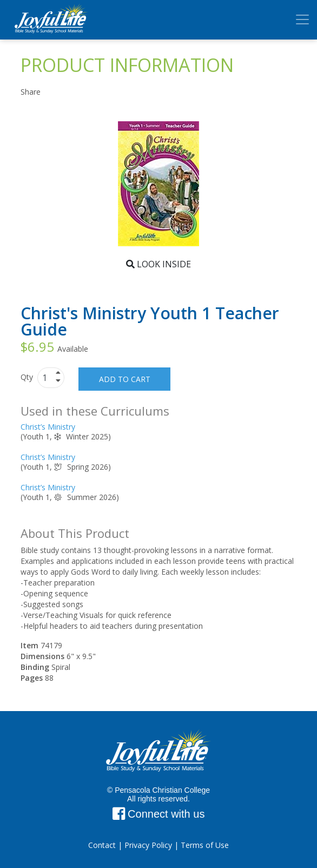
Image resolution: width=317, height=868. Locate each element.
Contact (102, 845)
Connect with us (159, 814)
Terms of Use (205, 845)
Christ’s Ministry (48, 427)
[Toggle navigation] (302, 19)
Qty (28, 377)
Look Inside (159, 264)
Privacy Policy (148, 845)
